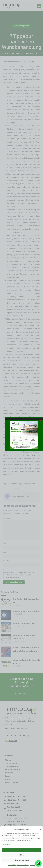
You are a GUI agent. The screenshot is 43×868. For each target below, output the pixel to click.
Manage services (7, 844)
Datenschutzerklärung (23, 865)
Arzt (34, 455)
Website (6, 561)
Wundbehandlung (14, 177)
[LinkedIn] (16, 736)
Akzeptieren (21, 850)
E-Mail (6, 553)
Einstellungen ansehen (22, 860)
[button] (40, 829)
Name (6, 544)
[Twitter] (11, 736)
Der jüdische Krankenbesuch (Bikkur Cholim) (26, 611)
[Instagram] (20, 736)
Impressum (32, 865)
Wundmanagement (22, 26)
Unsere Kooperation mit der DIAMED (24, 624)
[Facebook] (7, 736)
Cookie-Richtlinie (12, 865)
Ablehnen (21, 855)
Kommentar (8, 518)
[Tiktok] (28, 736)
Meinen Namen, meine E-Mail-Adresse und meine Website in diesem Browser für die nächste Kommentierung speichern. (19, 575)
